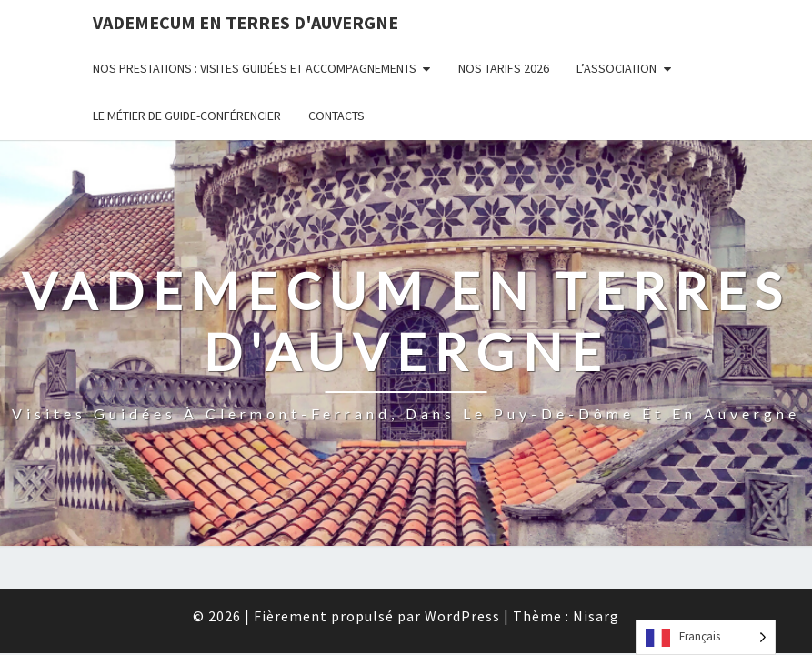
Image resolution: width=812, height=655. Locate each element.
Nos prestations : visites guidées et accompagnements (255, 68)
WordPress (462, 476)
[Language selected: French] (706, 637)
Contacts (336, 116)
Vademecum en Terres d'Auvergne (246, 22)
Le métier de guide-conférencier (187, 116)
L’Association (617, 68)
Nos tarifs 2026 (504, 68)
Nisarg (596, 476)
